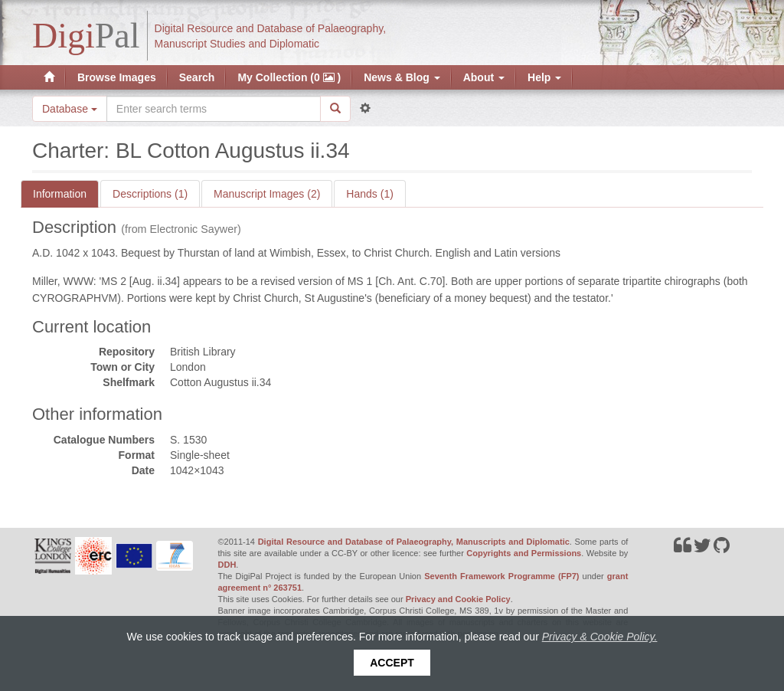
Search (197, 77)
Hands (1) (369, 194)
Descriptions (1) (150, 194)
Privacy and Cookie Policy (458, 599)
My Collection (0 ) (289, 77)
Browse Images (117, 77)
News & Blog (402, 77)
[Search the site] (214, 109)
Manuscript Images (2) (267, 194)
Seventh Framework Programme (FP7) (501, 576)
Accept (392, 663)
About (484, 77)
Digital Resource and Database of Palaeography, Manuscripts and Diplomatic (414, 542)
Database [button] (70, 109)
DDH (227, 565)
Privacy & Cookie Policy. (600, 637)
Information (60, 194)
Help (544, 77)
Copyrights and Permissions (524, 553)
